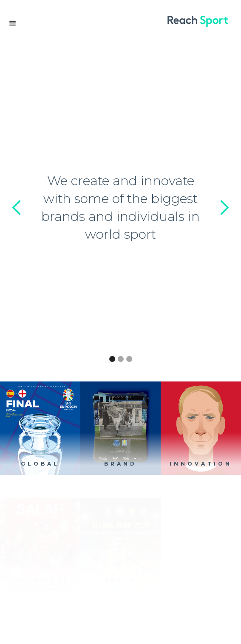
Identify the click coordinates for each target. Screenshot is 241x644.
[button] (13, 23)
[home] (202, 21)
